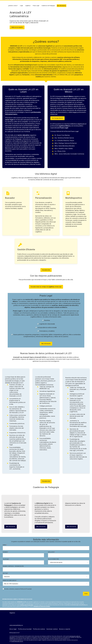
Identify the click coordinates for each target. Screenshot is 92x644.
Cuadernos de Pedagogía (48, 6)
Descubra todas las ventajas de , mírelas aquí (46, 287)
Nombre (6, 552)
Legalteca (28, 6)
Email (5, 545)
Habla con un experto (17, 27)
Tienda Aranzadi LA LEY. (17, 641)
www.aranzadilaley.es (16, 625)
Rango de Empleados (10, 581)
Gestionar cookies (52, 629)
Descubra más (46, 270)
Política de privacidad (25, 629)
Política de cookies (39, 629)
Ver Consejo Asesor (57, 118)
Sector (5, 573)
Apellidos (51, 552)
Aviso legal (13, 629)
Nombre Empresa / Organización (13, 566)
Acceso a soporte (65, 629)
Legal (21, 6)
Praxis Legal (36, 6)
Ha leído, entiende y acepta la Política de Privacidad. (18, 589)
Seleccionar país (53, 559)
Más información (62, 6)
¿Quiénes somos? (13, 6)
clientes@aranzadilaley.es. (17, 640)
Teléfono (6, 559)
